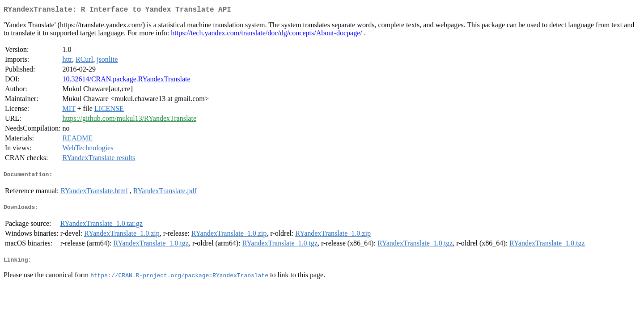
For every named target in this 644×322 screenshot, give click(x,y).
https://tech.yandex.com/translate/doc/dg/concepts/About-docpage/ (266, 35)
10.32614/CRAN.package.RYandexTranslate (126, 81)
